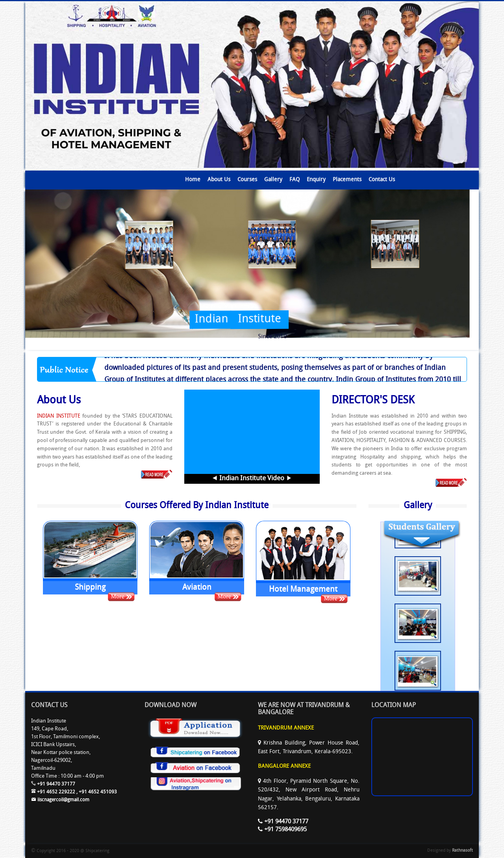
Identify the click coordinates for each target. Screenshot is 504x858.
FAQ (295, 180)
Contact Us (382, 180)
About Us (219, 180)
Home (193, 180)
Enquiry (316, 180)
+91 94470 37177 (53, 784)
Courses (247, 180)
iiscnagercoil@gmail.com (60, 800)
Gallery (273, 180)
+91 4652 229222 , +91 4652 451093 (74, 792)
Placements (347, 180)
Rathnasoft (462, 851)
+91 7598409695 (282, 830)
